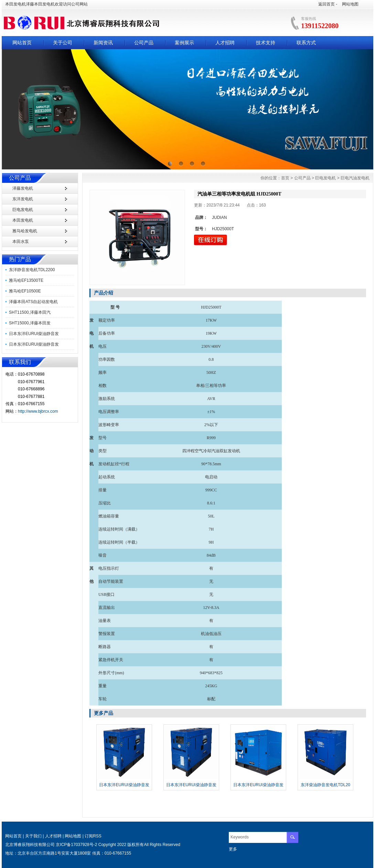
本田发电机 (23, 220)
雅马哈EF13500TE (26, 280)
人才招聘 (225, 43)
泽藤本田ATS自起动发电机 (33, 302)
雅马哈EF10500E (25, 291)
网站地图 (350, 4)
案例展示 (184, 43)
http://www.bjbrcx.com (38, 411)
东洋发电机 (23, 199)
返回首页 (326, 4)
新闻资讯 (103, 43)
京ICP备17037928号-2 (76, 845)
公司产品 (144, 43)
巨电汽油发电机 (355, 178)
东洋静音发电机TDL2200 (32, 270)
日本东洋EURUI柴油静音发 (34, 334)
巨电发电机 (23, 210)
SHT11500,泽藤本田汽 (30, 312)
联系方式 (306, 43)
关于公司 (63, 43)
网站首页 (22, 43)
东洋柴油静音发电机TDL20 (325, 785)
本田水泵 (21, 242)
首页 (285, 178)
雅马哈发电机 (25, 231)
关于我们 (33, 836)
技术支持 (266, 43)
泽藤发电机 (23, 188)
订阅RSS (93, 836)
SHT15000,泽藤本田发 (30, 323)
